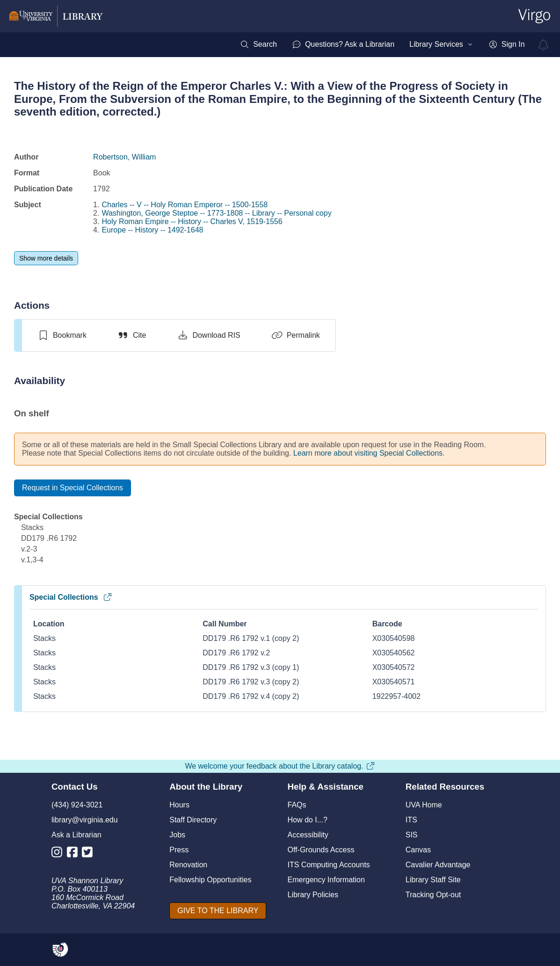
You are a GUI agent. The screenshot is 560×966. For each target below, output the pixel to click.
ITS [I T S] (411, 820)
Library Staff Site (433, 880)
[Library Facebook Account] (75, 854)
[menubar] (382, 44)
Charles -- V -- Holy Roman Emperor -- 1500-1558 (185, 205)
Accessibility (308, 835)
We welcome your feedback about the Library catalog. (280, 766)
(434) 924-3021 (77, 805)
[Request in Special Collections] (73, 488)
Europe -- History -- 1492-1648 (152, 230)
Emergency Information (326, 880)
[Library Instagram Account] (59, 854)
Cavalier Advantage (438, 865)
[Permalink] (296, 335)
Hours (179, 805)
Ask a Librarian (76, 835)
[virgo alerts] (544, 45)
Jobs (177, 835)
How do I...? (308, 820)
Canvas (418, 850)
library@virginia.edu (85, 820)
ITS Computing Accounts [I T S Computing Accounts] (329, 865)
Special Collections (71, 597)
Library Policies (313, 895)
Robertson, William (124, 157)
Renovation (188, 865)
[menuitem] (258, 44)
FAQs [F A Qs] (297, 805)
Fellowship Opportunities (210, 880)
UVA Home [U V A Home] (424, 805)
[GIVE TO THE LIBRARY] (218, 911)
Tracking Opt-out (433, 895)
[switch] (62, 335)
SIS (412, 835)
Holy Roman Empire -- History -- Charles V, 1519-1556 (192, 222)
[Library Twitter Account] (90, 854)
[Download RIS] (208, 335)
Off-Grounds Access (321, 850)
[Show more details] (46, 258)
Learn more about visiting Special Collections (368, 453)
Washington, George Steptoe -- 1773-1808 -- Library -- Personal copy (216, 213)
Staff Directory (193, 820)
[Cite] (132, 335)
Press (179, 850)
